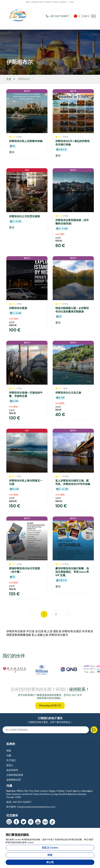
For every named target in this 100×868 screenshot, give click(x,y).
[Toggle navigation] (93, 16)
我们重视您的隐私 (17, 835)
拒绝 (50, 855)
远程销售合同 (14, 780)
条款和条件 (12, 770)
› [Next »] (68, 614)
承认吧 (50, 862)
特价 (27, 170)
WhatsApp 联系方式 (50, 705)
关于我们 (11, 760)
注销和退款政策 (15, 775)
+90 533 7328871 (57, 16)
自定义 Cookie (50, 848)
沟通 (9, 756)
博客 (9, 751)
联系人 (10, 765)
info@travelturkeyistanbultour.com (36, 807)
